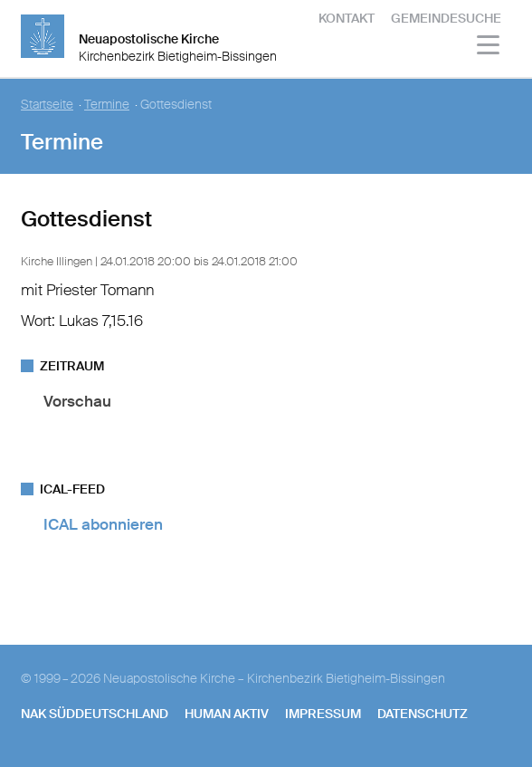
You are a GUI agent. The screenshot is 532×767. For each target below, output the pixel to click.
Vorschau (77, 401)
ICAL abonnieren (103, 524)
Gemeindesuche (446, 18)
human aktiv (227, 714)
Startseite (47, 105)
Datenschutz (423, 714)
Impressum (323, 714)
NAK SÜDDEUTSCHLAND (95, 714)
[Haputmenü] (489, 48)
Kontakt (347, 18)
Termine (107, 105)
